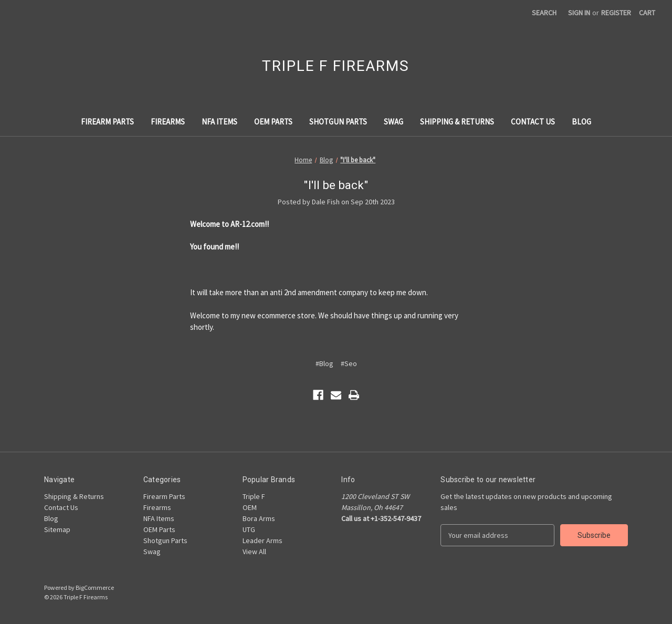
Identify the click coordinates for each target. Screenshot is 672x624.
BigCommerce (95, 587)
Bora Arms (259, 518)
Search (544, 13)
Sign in (579, 13)
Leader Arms (262, 540)
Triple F (254, 496)
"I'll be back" (336, 185)
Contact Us (533, 122)
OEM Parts (273, 122)
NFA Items (219, 122)
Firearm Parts (107, 122)
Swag (393, 122)
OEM (250, 507)
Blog (581, 122)
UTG (249, 529)
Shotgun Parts (338, 122)
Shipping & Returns (457, 122)
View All (254, 552)
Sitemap (57, 529)
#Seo (349, 363)
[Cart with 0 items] (647, 13)
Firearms (168, 122)
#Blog (324, 363)
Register (616, 13)
